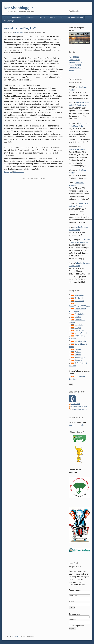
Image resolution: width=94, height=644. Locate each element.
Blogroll (52, 17)
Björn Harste (19, 32)
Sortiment (78, 360)
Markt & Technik (81, 333)
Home (6, 17)
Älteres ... (72, 71)
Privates (78, 349)
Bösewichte (79, 295)
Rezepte (78, 355)
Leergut (78, 328)
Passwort (73, 596)
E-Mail (72, 602)
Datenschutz (30, 17)
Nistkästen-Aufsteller (77, 149)
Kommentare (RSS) (79, 406)
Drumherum (79, 301)
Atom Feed (75, 404)
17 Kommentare (18, 172)
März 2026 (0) (74, 60)
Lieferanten (79, 330)
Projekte (78, 352)
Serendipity (15, 636)
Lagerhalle (79, 325)
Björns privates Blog (75, 17)
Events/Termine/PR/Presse (79, 306)
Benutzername (75, 590)
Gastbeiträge (80, 314)
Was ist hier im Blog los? (20, 28)
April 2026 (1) (74, 57)
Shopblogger (8, 172)
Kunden (78, 317)
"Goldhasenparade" (76, 425)
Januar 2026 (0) (75, 65)
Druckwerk (79, 298)
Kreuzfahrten (9, 21)
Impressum (17, 17)
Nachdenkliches (81, 341)
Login (61, 17)
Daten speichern (77, 626)
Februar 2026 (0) (75, 62)
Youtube (42, 17)
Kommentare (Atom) (79, 409)
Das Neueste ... (75, 68)
